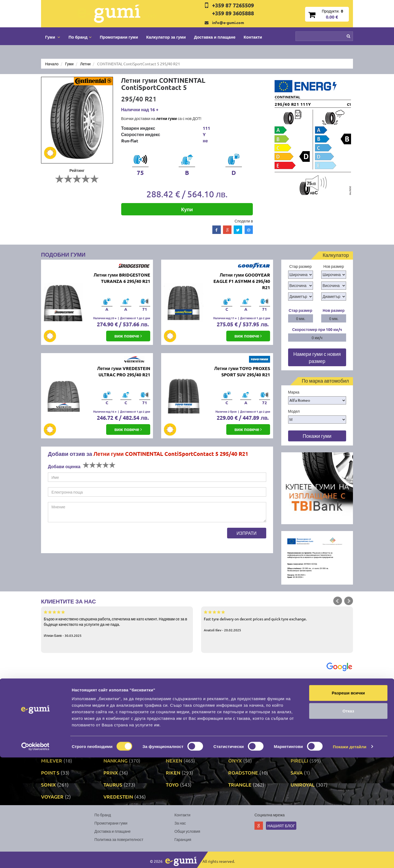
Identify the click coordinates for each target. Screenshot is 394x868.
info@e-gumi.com (228, 22)
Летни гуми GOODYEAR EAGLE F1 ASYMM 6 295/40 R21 (242, 281)
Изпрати (247, 533)
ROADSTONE (243, 772)
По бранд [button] (80, 37)
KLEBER (113, 736)
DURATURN (179, 712)
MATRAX (238, 748)
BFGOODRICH (57, 700)
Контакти (253, 37)
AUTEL (236, 688)
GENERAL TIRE (120, 724)
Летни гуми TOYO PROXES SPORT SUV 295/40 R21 (242, 371)
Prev (338, 601)
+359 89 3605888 (233, 13)
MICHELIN (302, 748)
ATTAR (111, 688)
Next (349, 601)
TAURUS (113, 785)
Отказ (348, 821)
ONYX (235, 760)
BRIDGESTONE (120, 700)
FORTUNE (302, 712)
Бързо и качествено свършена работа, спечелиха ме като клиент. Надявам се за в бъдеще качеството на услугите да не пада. (117, 623)
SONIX (48, 785)
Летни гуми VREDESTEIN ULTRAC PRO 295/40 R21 (124, 371)
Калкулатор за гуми (166, 37)
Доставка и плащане (215, 37)
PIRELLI (299, 760)
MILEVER (52, 760)
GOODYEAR (304, 724)
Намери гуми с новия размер (317, 357)
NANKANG (115, 760)
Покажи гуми (317, 436)
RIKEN (173, 772)
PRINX (111, 772)
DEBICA (50, 712)
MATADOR (178, 748)
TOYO (172, 785)
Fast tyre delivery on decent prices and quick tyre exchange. (277, 621)
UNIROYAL (303, 785)
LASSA (298, 736)
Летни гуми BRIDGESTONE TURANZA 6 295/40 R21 (122, 278)
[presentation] (89, 538)
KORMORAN (180, 736)
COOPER (301, 700)
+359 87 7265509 (233, 5)
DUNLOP (113, 712)
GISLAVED (177, 724)
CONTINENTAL (245, 700)
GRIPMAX (52, 736)
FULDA (49, 724)
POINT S (50, 772)
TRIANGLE (240, 785)
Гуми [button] (53, 37)
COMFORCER (181, 700)
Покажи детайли (350, 857)
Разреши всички (348, 803)
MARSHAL (115, 748)
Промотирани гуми (119, 37)
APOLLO (51, 688)
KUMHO (237, 736)
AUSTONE (177, 688)
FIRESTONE (241, 712)
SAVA (297, 772)
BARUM (299, 688)
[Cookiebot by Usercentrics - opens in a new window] (35, 857)
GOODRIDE (241, 724)
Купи (187, 209)
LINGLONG (53, 748)
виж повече (128, 336)
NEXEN (174, 760)
